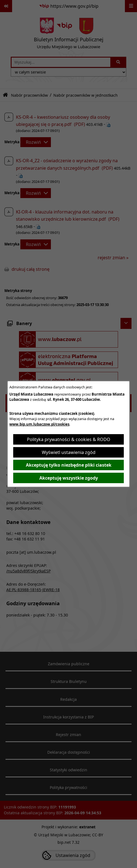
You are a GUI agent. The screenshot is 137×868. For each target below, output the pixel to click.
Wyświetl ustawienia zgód (69, 452)
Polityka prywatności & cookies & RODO (69, 439)
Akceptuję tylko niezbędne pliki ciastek (69, 465)
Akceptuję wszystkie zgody (69, 478)
